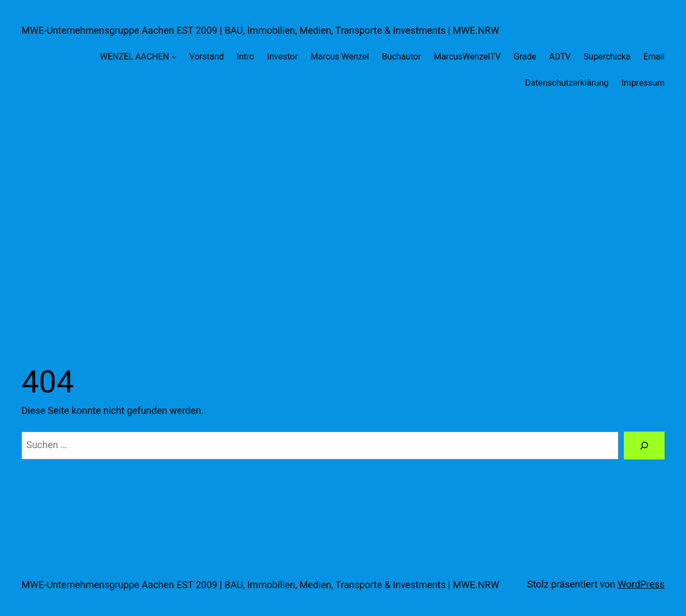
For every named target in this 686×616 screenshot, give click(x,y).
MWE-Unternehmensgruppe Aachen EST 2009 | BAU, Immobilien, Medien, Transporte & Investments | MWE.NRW (260, 30)
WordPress (641, 584)
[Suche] (644, 446)
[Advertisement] (343, 217)
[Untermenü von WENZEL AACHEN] (174, 57)
